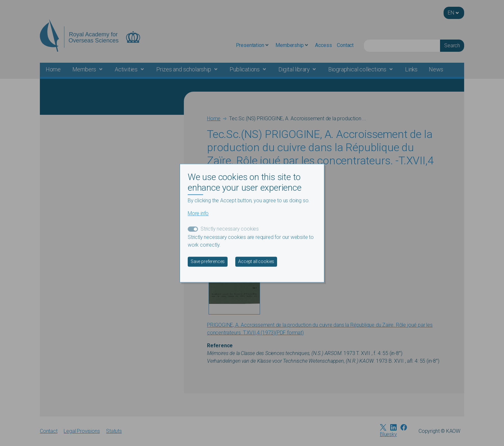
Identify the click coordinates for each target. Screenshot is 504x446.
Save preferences (208, 261)
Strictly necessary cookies (230, 229)
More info (198, 213)
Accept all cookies (256, 261)
